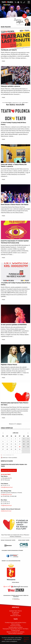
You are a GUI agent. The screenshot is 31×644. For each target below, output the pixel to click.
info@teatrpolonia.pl (6, 505)
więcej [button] (3, 61)
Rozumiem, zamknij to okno (26, 639)
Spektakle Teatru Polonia (15, 611)
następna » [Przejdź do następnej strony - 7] (19, 424)
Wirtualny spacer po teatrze (16, 627)
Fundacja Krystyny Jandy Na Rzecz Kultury (16, 622)
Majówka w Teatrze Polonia (9, 365)
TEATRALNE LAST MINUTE (9, 50)
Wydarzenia (15, 614)
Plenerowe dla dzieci (16, 616)
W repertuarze (16, 612)
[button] (29, 2)
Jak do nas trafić (6, 474)
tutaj (3, 639)
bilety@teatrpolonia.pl (7, 487)
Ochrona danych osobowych (15, 633)
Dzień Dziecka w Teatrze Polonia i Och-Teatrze (15, 205)
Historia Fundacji (16, 624)
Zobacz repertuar (7, 428)
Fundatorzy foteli (16, 630)
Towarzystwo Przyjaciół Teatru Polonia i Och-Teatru (15, 629)
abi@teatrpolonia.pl (6, 511)
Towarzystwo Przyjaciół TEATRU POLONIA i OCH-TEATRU (14, 465)
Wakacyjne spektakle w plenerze (11, 86)
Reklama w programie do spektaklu (16, 632)
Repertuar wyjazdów (7, 461)
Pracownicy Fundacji (16, 626)
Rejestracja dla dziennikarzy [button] (9, 470)
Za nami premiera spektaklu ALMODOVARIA (14, 325)
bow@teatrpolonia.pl (6, 494)
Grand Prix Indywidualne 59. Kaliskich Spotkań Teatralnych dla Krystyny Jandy (15, 242)
